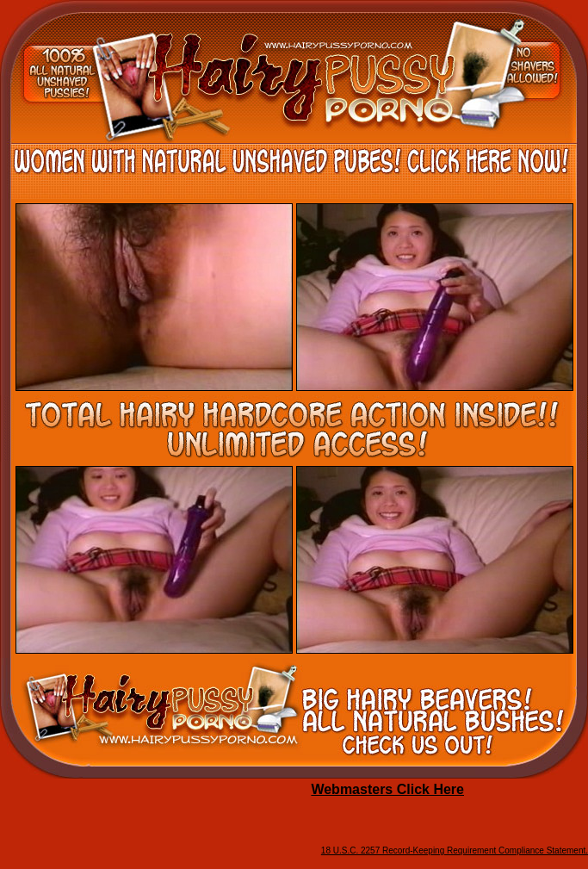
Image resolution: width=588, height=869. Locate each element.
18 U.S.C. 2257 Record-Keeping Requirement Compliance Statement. (455, 850)
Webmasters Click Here (387, 789)
